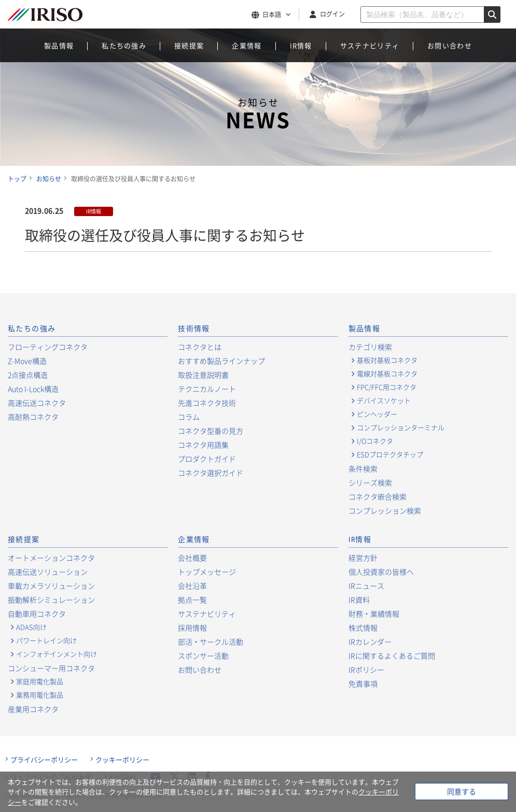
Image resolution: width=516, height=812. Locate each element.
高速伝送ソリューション (48, 572)
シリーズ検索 (370, 482)
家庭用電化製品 (40, 681)
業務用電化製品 (40, 695)
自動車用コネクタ (37, 614)
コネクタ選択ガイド (211, 473)
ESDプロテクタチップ (390, 454)
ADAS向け (31, 627)
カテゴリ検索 (370, 347)
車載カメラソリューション (51, 586)
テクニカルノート (207, 389)
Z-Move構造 (27, 361)
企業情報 (247, 45)
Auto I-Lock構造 (33, 389)
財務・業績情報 (374, 614)
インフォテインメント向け (57, 654)
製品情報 (59, 45)
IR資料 (359, 600)
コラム (189, 417)
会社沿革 (192, 586)
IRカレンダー (370, 642)
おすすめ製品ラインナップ (221, 361)
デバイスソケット (384, 401)
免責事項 (363, 683)
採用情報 (192, 628)
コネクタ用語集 (203, 445)
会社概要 (192, 558)
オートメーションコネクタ (51, 558)
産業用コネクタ (33, 709)
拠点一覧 (192, 600)
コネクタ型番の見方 (211, 431)
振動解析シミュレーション (51, 600)
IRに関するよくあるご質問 (392, 656)
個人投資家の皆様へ (381, 572)
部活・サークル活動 (211, 642)
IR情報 (301, 45)
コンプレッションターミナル (401, 428)
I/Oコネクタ (375, 441)
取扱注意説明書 (203, 375)
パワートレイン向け (46, 640)
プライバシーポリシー (44, 760)
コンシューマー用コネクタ (51, 668)
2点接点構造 (28, 375)
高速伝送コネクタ (37, 403)
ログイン (332, 14)
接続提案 (189, 45)
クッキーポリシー (122, 760)
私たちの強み (124, 45)
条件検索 (363, 468)
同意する (462, 791)
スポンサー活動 (203, 656)
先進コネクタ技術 (207, 403)
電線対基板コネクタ (387, 374)
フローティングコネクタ (48, 347)
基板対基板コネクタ (387, 360)
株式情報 (363, 628)
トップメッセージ (207, 572)
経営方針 (363, 558)
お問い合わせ (450, 45)
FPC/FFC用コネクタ (387, 387)
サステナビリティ (370, 45)
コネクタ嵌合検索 (378, 496)
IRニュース (366, 586)
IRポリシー (366, 669)
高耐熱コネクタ (33, 417)
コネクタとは (200, 347)
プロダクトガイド (207, 459)
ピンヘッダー (377, 414)
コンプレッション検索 (385, 510)
